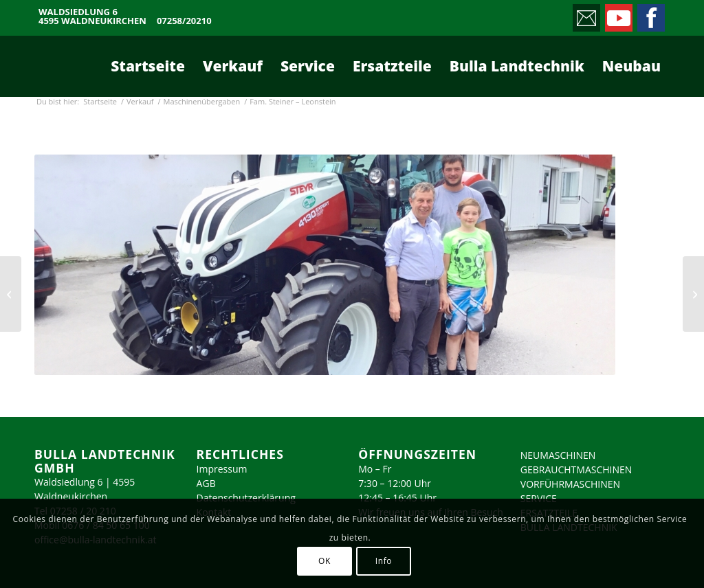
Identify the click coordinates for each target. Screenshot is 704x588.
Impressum (222, 469)
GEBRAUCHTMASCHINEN (576, 470)
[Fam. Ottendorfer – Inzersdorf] (693, 294)
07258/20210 (184, 21)
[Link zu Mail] (585, 14)
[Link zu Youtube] (618, 14)
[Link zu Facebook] (650, 14)
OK (324, 561)
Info (384, 561)
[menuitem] (148, 66)
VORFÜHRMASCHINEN (570, 484)
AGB (206, 483)
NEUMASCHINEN (558, 455)
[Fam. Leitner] (11, 294)
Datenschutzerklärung (246, 498)
